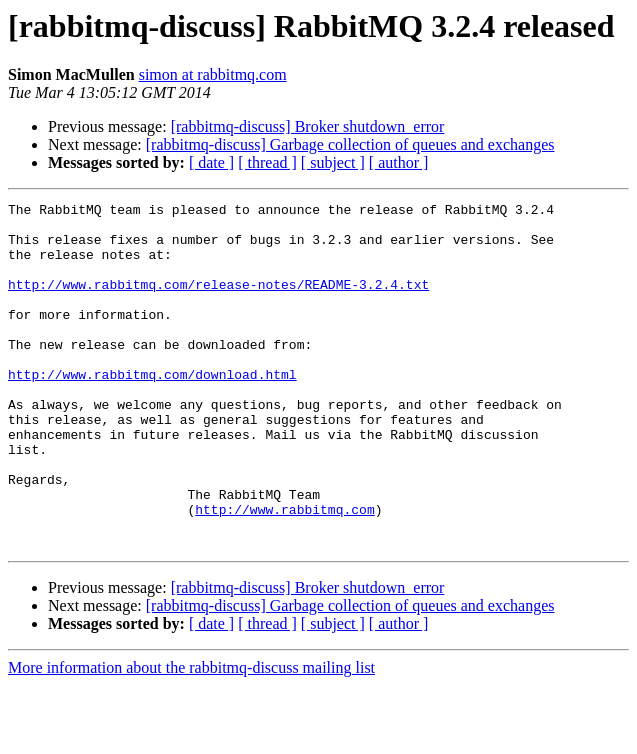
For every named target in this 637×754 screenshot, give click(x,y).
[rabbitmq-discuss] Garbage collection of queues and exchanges (350, 144)
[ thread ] (267, 162)
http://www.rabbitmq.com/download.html (152, 410)
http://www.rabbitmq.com (284, 572)
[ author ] (399, 162)
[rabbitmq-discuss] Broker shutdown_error (308, 126)
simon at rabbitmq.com (213, 74)
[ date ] (211, 162)
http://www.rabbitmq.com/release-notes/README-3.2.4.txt (218, 302)
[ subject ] (333, 162)
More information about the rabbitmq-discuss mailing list (191, 736)
